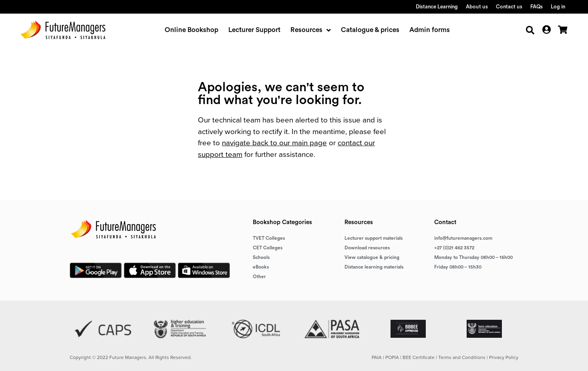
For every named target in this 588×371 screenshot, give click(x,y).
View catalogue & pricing (372, 257)
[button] (530, 30)
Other (259, 277)
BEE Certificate (419, 357)
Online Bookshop (191, 30)
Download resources (367, 248)
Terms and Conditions (462, 357)
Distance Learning (437, 7)
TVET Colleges (269, 238)
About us (477, 7)
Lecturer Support (254, 30)
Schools (261, 257)
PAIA (377, 357)
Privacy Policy (504, 357)
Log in (558, 7)
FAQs (537, 7)
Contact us (509, 7)
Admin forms (430, 30)
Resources (311, 30)
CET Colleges (268, 248)
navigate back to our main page (274, 143)
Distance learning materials (374, 267)
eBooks (261, 267)
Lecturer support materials (374, 238)
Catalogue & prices (370, 30)
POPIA (392, 357)
